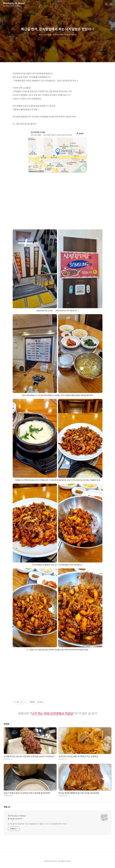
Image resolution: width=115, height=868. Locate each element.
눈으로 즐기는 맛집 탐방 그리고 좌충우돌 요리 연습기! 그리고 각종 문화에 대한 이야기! (37, 824)
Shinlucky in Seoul (14, 3)
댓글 (7, 807)
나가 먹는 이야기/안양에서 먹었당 (52, 713)
